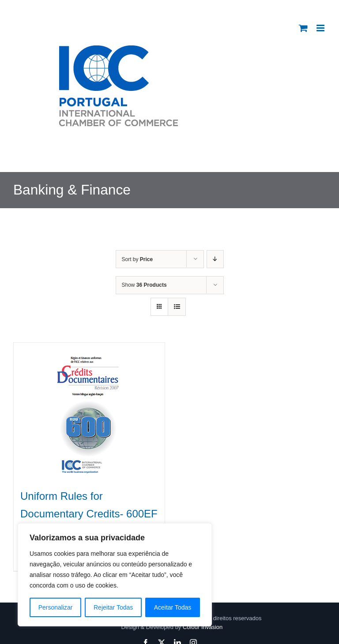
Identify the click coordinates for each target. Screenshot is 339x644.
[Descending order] (215, 259)
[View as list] (177, 307)
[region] (115, 575)
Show (144, 285)
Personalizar (56, 607)
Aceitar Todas (173, 607)
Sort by (137, 259)
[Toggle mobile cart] (303, 28)
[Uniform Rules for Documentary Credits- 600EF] (89, 411)
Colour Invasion (203, 627)
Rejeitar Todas (113, 607)
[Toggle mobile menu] (321, 28)
